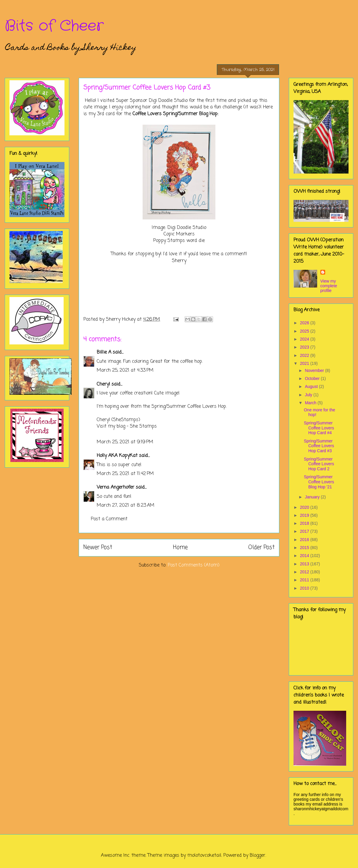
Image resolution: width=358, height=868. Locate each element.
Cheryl (103, 384)
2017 (305, 531)
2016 (305, 540)
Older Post (261, 547)
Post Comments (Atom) (194, 565)
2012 (305, 572)
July (309, 395)
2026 (305, 323)
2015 (305, 548)
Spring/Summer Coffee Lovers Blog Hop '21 (319, 482)
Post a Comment (109, 519)
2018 (305, 523)
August (312, 386)
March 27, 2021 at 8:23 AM (126, 506)
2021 (305, 363)
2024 (305, 339)
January (313, 497)
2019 (305, 515)
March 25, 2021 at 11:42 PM (125, 474)
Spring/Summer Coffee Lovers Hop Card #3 (319, 446)
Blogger (258, 856)
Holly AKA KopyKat (117, 456)
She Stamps (143, 426)
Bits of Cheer (54, 26)
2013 (305, 564)
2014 (305, 556)
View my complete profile (329, 286)
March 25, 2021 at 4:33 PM (125, 370)
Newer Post (98, 547)
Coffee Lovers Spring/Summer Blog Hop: (175, 114)
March (311, 403)
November (315, 370)
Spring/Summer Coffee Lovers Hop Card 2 (319, 464)
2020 (305, 507)
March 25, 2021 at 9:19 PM (125, 442)
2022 (305, 355)
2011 (305, 580)
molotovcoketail (204, 856)
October (313, 378)
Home (180, 547)
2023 (305, 347)
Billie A (104, 352)
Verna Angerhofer (116, 487)
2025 (305, 331)
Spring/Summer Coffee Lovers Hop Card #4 (319, 428)
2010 (305, 588)
